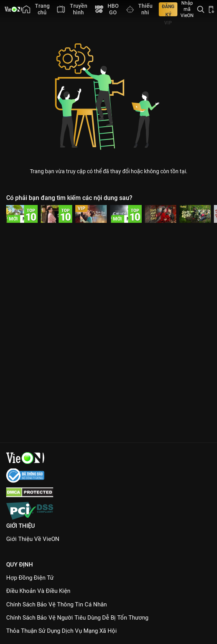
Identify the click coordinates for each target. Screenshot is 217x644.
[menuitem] (36, 9)
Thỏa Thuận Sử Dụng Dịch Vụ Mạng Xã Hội (62, 631)
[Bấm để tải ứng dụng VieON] (212, 9)
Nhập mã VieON (187, 9)
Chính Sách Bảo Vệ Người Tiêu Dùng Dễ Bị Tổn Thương (77, 618)
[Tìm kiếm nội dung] (201, 9)
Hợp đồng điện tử (30, 578)
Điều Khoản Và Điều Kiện (38, 591)
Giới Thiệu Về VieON (33, 539)
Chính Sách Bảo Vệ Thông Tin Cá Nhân (56, 604)
